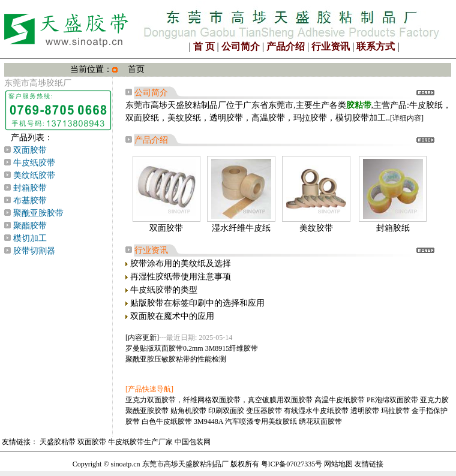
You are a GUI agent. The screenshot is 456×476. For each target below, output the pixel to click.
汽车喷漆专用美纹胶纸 (261, 421)
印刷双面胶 (226, 411)
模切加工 (30, 238)
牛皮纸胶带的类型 (164, 290)
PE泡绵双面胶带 (392, 400)
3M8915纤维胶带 (232, 348)
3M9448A (208, 421)
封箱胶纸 (393, 228)
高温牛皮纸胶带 (340, 400)
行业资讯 (331, 46)
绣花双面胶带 (320, 421)
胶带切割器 (34, 251)
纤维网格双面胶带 (212, 400)
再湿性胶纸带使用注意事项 (181, 277)
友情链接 (369, 464)
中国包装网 (193, 442)
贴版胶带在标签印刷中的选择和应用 (197, 303)
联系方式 (376, 46)
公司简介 (241, 46)
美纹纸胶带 (34, 175)
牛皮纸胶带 (34, 163)
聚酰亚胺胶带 (38, 213)
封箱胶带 (30, 188)
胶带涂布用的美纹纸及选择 (181, 263)
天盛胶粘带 (58, 442)
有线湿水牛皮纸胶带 (316, 411)
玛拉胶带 (395, 411)
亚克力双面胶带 (151, 400)
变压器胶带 (264, 411)
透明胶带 (365, 411)
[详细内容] (407, 118)
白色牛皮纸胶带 (167, 421)
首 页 (204, 46)
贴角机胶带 (188, 411)
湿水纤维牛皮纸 (241, 228)
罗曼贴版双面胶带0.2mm (164, 348)
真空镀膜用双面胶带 (280, 400)
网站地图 (338, 464)
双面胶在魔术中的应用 (172, 316)
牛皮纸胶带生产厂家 (140, 442)
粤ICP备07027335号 (292, 464)
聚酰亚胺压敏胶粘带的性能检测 (176, 359)
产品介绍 (286, 46)
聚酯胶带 (30, 226)
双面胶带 (30, 150)
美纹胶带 (316, 228)
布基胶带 (30, 201)
